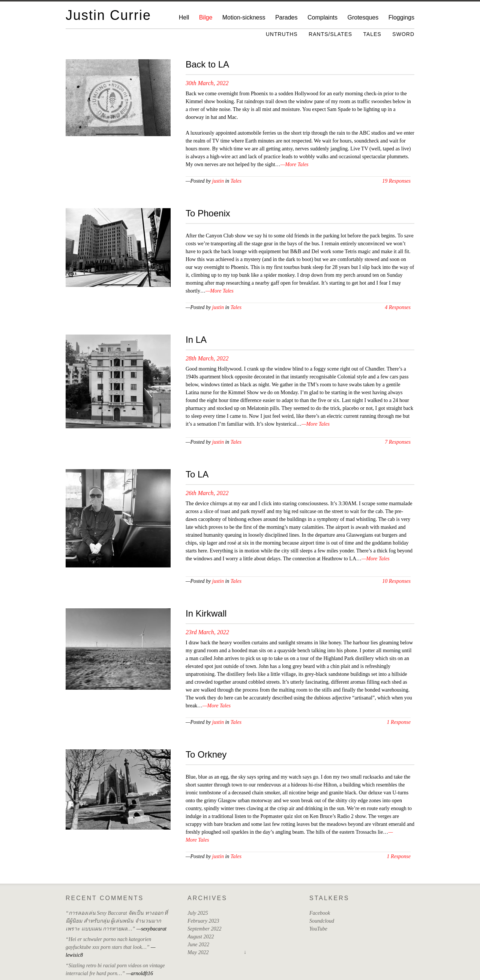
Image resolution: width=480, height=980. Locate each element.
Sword (403, 34)
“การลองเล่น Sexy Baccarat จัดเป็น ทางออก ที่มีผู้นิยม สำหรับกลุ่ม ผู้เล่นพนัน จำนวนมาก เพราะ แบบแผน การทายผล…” (117, 921)
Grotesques (363, 17)
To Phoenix (208, 213)
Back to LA (207, 64)
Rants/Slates (330, 34)
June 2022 (198, 945)
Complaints (322, 17)
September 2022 (205, 929)
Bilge (206, 17)
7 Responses (398, 442)
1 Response (399, 722)
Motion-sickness (244, 17)
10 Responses (396, 581)
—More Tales (295, 164)
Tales (372, 34)
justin (218, 181)
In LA (196, 340)
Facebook (320, 913)
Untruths (282, 34)
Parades (286, 17)
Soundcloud (322, 921)
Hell (184, 17)
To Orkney (206, 754)
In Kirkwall (206, 613)
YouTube (318, 929)
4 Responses (398, 307)
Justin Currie (108, 15)
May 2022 (198, 952)
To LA (197, 474)
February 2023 (203, 921)
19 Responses (396, 181)
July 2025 (198, 913)
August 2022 (201, 937)
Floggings (401, 17)
